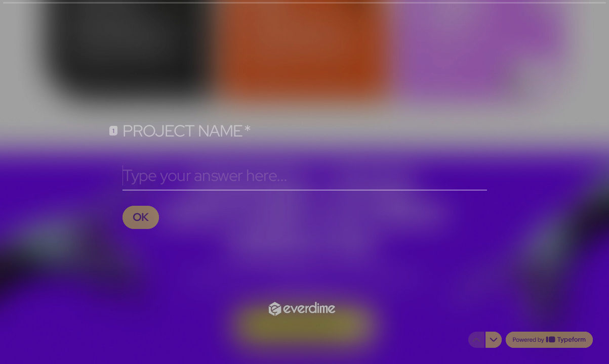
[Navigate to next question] (494, 340)
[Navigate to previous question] (476, 340)
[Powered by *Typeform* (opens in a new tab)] (549, 340)
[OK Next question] (141, 217)
